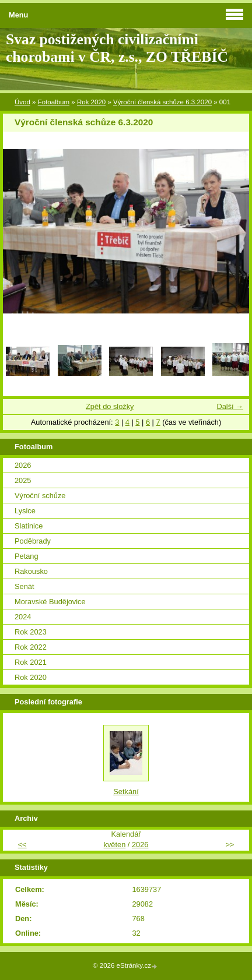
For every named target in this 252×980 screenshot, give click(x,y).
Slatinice (29, 526)
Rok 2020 (91, 102)
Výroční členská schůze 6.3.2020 (162, 102)
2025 (23, 480)
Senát (24, 586)
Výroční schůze (40, 496)
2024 (23, 617)
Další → (230, 406)
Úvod (22, 102)
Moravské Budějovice (50, 602)
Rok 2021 (31, 662)
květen (115, 845)
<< (22, 845)
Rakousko (31, 571)
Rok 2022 (31, 647)
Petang (27, 556)
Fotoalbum (54, 102)
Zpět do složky (110, 406)
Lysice (25, 511)
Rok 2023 (31, 632)
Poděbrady (33, 541)
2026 (23, 465)
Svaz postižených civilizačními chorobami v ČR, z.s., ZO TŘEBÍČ (117, 48)
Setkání (126, 792)
